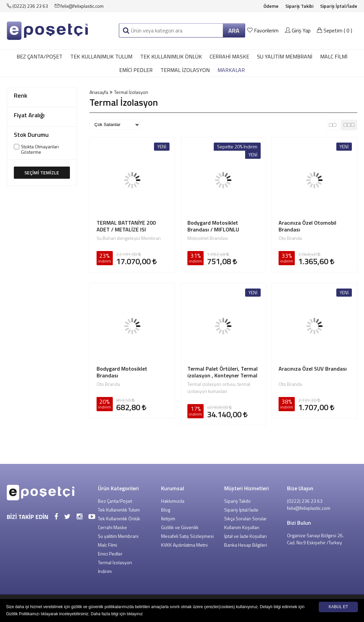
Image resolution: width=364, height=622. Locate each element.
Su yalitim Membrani (285, 56)
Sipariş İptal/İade (339, 6)
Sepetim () (334, 30)
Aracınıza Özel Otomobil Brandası (307, 226)
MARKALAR (231, 70)
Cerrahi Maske (229, 56)
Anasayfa (99, 92)
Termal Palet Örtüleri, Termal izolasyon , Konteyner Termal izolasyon (223, 372)
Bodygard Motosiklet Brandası (122, 372)
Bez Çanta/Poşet (40, 56)
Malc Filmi (334, 56)
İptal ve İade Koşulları (245, 536)
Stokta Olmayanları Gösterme (40, 149)
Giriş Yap (298, 30)
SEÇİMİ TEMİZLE (42, 172)
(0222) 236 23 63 (27, 6)
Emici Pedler (136, 70)
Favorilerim (264, 30)
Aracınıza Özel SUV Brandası (313, 369)
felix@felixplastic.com (79, 6)
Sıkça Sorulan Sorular (245, 518)
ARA (234, 31)
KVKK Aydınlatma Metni (184, 545)
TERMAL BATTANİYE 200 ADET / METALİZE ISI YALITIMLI (126, 226)
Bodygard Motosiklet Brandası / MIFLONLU (213, 226)
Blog (166, 510)
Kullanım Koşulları (242, 527)
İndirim (105, 571)
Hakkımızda (173, 501)
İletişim (168, 518)
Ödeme (271, 6)
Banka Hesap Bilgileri (246, 545)
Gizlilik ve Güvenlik (180, 527)
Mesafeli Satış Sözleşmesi (187, 536)
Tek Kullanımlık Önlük (171, 56)
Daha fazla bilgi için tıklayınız (117, 614)
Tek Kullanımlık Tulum (101, 56)
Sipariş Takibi (299, 6)
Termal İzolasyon (185, 70)
